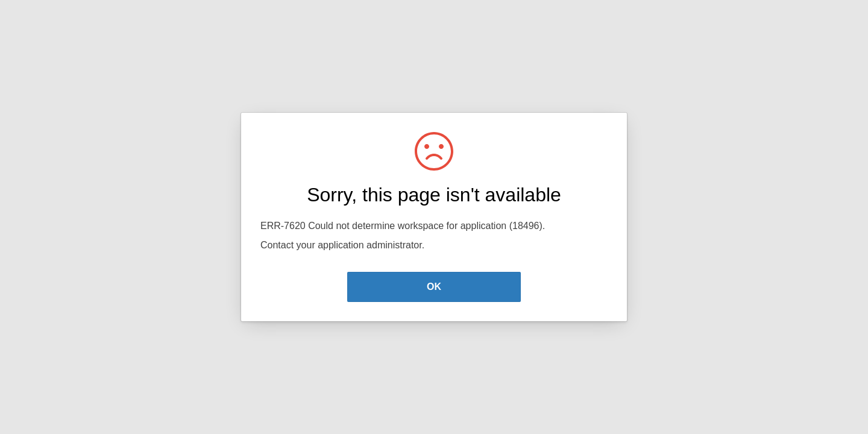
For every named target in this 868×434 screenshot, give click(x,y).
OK (434, 287)
